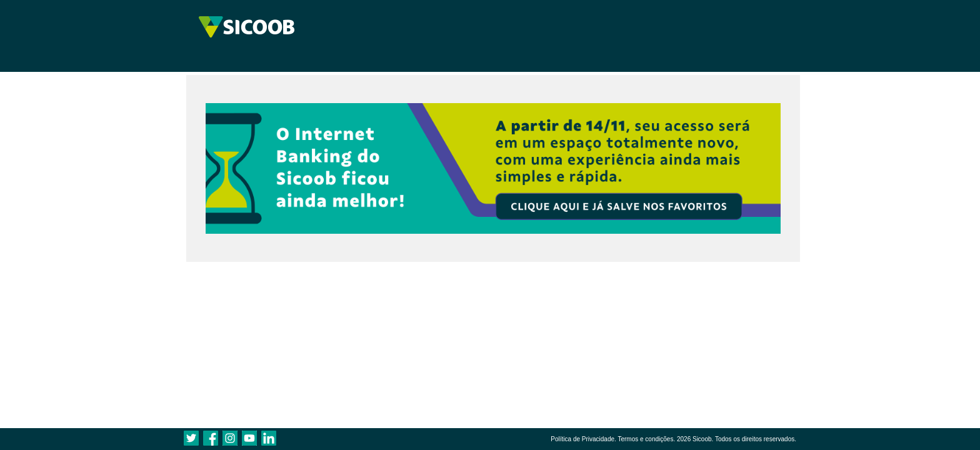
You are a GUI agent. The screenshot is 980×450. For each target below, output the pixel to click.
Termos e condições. (646, 439)
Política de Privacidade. (583, 439)
